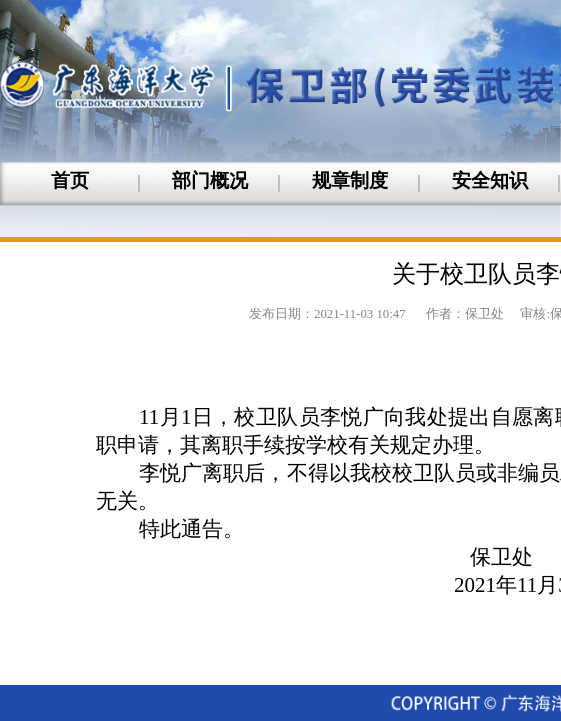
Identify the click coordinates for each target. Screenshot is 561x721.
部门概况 (210, 180)
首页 (70, 180)
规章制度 (350, 180)
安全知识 (490, 180)
